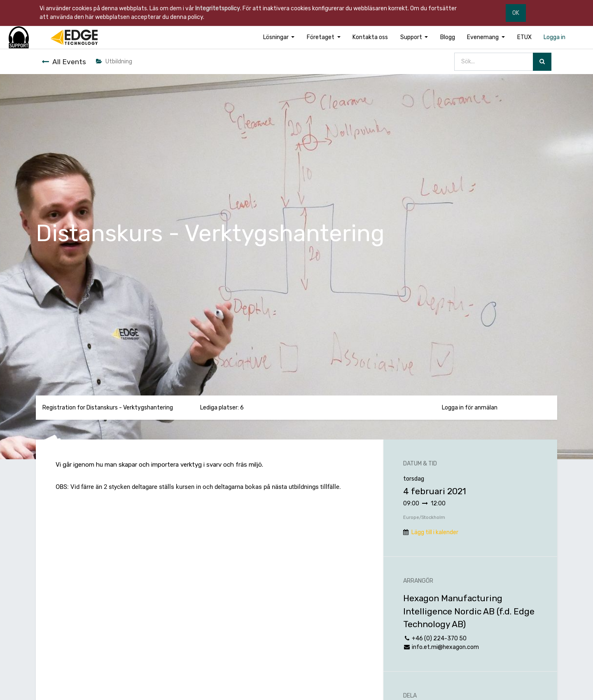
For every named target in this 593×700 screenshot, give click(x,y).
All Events (64, 62)
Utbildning (114, 62)
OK (516, 13)
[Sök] (542, 62)
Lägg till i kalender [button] (435, 532)
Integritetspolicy (218, 8)
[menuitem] (370, 37)
